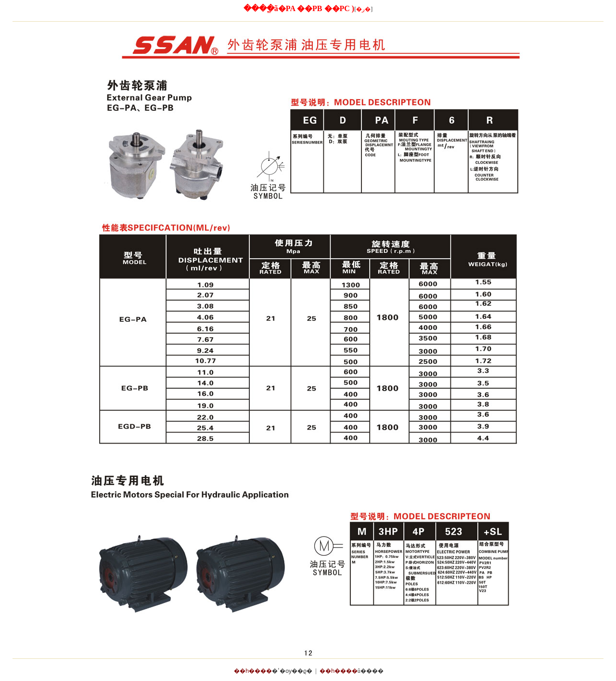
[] (363, 9)
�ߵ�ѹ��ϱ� (292, 671)
